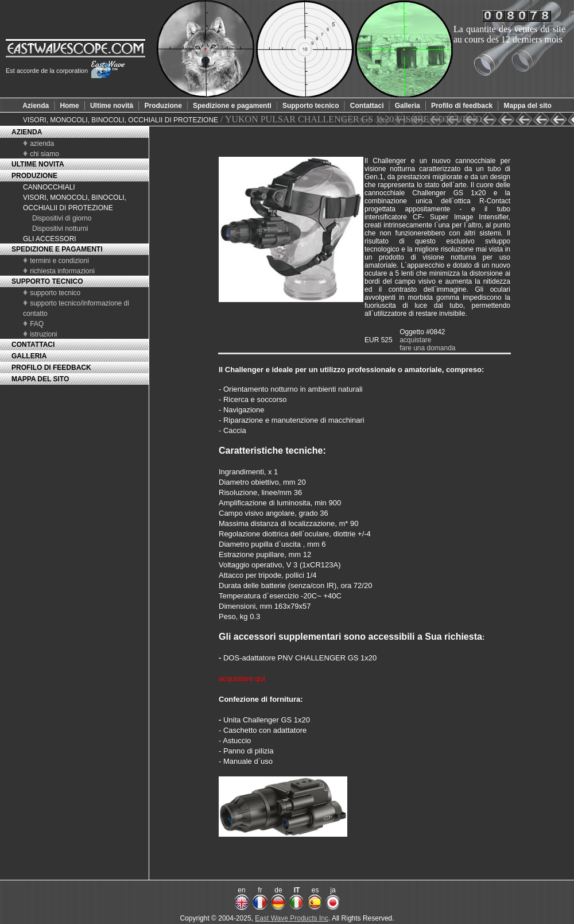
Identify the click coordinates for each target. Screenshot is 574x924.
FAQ (37, 324)
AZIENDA (27, 132)
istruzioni (43, 334)
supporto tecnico (55, 293)
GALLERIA (29, 356)
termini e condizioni (59, 261)
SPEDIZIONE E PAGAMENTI (57, 249)
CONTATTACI (33, 345)
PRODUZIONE (34, 176)
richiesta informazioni (62, 271)
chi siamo (44, 154)
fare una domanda (427, 348)
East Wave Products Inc (292, 918)
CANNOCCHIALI (49, 187)
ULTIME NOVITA (38, 164)
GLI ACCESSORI (50, 239)
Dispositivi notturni (60, 229)
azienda (42, 144)
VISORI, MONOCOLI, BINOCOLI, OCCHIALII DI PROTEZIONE (121, 120)
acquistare (415, 340)
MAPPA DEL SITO (40, 379)
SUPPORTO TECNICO (47, 281)
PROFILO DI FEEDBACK (51, 368)
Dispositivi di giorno (62, 218)
